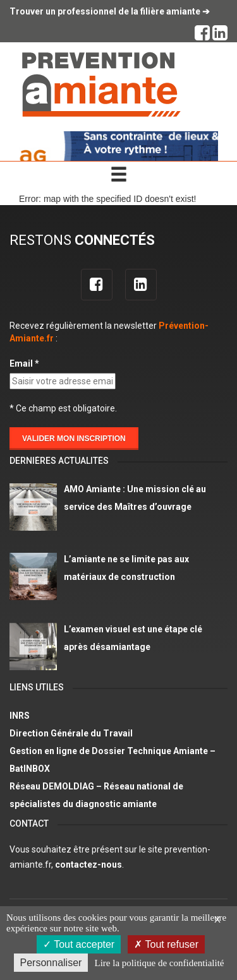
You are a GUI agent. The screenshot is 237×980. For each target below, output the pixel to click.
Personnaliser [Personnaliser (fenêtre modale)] (51, 963)
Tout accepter (79, 944)
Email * (24, 363)
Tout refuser (166, 944)
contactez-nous (88, 865)
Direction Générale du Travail (71, 733)
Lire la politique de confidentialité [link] (160, 963)
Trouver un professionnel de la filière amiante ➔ (110, 11)
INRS (20, 716)
